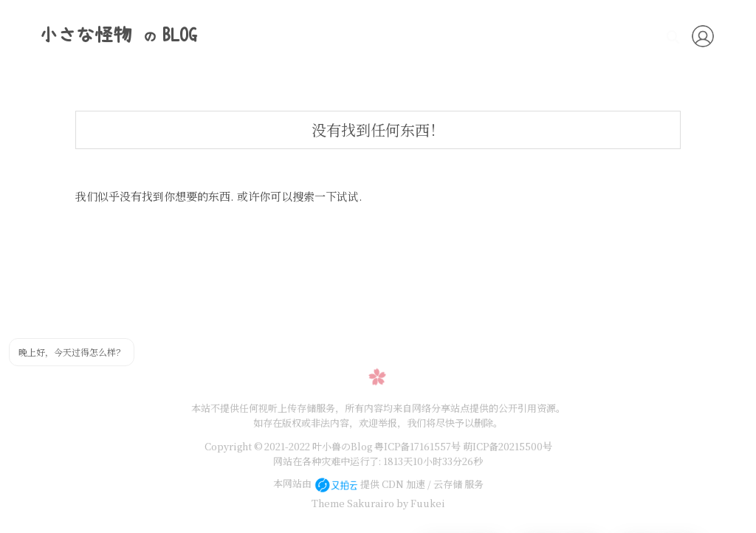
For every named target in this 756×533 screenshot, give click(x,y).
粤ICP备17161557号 (417, 446)
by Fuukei (420, 503)
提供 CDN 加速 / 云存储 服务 (399, 484)
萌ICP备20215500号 (508, 446)
